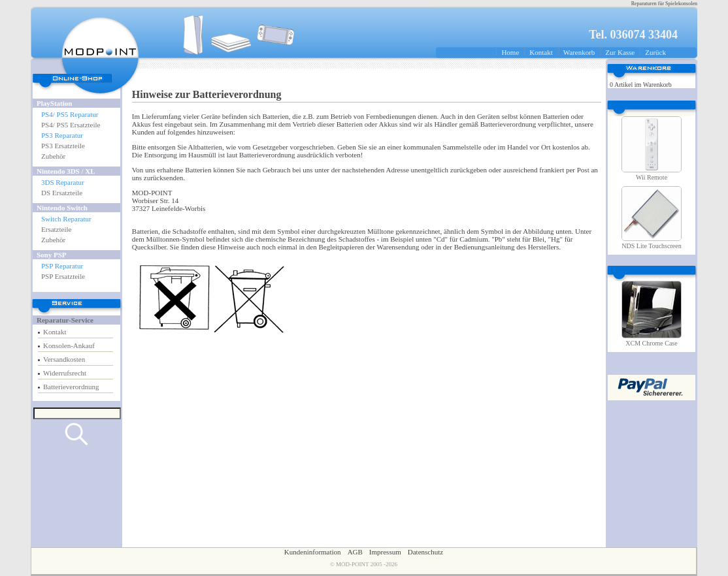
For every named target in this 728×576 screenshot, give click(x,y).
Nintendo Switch (62, 208)
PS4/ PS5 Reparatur (70, 114)
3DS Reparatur (63, 182)
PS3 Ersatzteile (63, 146)
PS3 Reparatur (62, 135)
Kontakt (541, 52)
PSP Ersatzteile (63, 276)
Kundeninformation (313, 552)
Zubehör (53, 156)
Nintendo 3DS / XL (66, 171)
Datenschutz (425, 552)
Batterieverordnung (71, 387)
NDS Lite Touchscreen (651, 246)
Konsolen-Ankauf (69, 345)
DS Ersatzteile (62, 193)
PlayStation (54, 103)
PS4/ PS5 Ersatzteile (71, 125)
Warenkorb (579, 52)
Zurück (655, 52)
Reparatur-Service (65, 320)
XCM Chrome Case (651, 343)
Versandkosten (64, 359)
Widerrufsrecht (65, 373)
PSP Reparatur (62, 266)
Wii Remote (652, 177)
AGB (355, 552)
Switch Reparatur (66, 219)
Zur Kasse (620, 52)
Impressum (385, 552)
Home (510, 52)
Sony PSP (52, 255)
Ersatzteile (56, 229)
